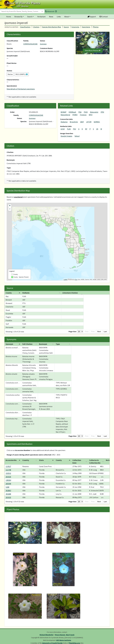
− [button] (10, 209)
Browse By (18, 17)
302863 (8, 491)
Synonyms (75, 27)
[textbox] (21, 11)
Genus (43, 41)
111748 (8, 470)
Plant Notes (12, 63)
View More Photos (93, 50)
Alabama (64, 122)
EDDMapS (72, 112)
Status (9, 71)
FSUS (86, 112)
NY (86, 129)
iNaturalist (94, 112)
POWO (75, 115)
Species (10, 48)
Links (59, 17)
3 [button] (94, 331)
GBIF (82, 122)
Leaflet (65, 280)
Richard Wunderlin (46, 635)
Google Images (66, 136)
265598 (8, 484)
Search (30, 17)
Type (9, 168)
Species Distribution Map (52, 27)
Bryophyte (74, 122)
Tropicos (83, 115)
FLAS (69, 129)
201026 (8, 477)
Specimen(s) (12, 86)
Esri (76, 280)
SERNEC (97, 122)
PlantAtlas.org (74, 643)
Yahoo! (77, 136)
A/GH (63, 129)
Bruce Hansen (60, 635)
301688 (8, 494)
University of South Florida (52, 643)
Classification (25, 27)
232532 (8, 473)
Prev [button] (82, 331)
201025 (8, 497)
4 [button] (94, 436)
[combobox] (22, 11)
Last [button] (105, 331)
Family (26, 41)
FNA (80, 112)
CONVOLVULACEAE (30, 44)
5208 (7, 487)
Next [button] (99, 331)
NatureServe (65, 115)
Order (12, 112)
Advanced (50, 11)
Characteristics (13, 80)
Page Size (62, 331)
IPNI (102, 112)
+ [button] (10, 206)
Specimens (86, 27)
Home (9, 17)
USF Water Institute (64, 640)
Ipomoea (43, 44)
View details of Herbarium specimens (21, 89)
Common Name (46, 48)
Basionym (11, 160)
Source (66, 27)
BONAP (64, 112)
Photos (96, 27)
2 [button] (91, 331)
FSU (74, 129)
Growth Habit (12, 56)
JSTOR (89, 122)
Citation (36, 27)
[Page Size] (69, 331)
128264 (8, 480)
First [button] (76, 331)
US (97, 129)
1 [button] (87, 331)
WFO (91, 115)
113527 (8, 466)
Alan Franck (70, 635)
